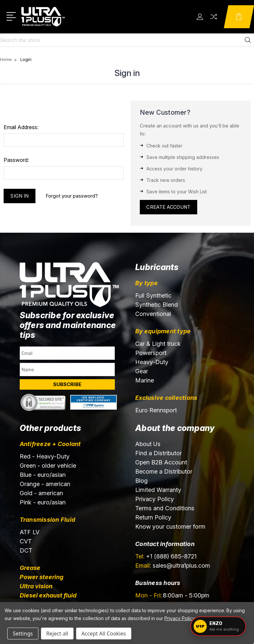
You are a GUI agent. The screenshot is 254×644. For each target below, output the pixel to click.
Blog (141, 481)
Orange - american (45, 484)
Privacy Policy (155, 499)
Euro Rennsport (156, 410)
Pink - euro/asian (43, 502)
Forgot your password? (72, 196)
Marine (145, 380)
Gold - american (41, 493)
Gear (142, 371)
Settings (23, 634)
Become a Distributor (164, 471)
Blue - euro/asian (43, 475)
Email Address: (21, 127)
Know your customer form (170, 527)
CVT (26, 541)
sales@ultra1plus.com (173, 566)
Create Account (169, 207)
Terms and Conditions (165, 508)
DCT (26, 550)
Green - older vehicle (48, 466)
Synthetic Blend (157, 305)
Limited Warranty (158, 490)
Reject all (57, 634)
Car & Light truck (158, 344)
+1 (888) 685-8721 (166, 556)
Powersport (151, 353)
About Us (148, 444)
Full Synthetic (153, 295)
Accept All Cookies (104, 634)
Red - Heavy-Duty (45, 456)
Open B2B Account (161, 462)
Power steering (42, 577)
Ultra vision (36, 586)
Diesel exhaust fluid (48, 595)
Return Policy (153, 517)
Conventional (153, 314)
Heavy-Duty (152, 362)
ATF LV (30, 532)
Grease (30, 568)
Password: (16, 160)
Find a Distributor (159, 453)
